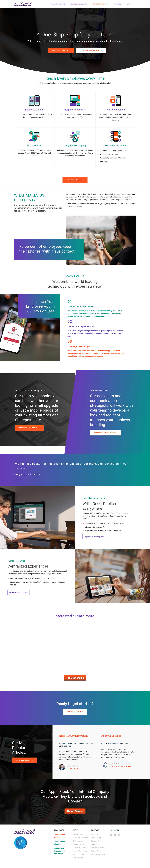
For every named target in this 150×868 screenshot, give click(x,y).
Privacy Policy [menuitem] (96, 852)
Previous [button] (19, 482)
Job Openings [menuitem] (96, 839)
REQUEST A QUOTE (75, 713)
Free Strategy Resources (30, 428)
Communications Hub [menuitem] (100, 4)
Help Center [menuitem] (96, 846)
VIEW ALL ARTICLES (25, 761)
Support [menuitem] (130, 4)
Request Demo (75, 679)
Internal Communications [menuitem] (81, 852)
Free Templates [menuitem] (79, 859)
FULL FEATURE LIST (75, 180)
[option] (75, 470)
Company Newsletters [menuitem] (81, 846)
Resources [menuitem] (118, 4)
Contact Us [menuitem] (95, 842)
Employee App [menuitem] (78, 842)
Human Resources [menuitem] (80, 849)
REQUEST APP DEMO (60, 51)
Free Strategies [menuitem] (78, 856)
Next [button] (23, 482)
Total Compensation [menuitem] (57, 4)
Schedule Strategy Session (106, 433)
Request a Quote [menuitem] (97, 849)
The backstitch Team (119, 767)
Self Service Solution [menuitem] (79, 4)
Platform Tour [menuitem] (78, 836)
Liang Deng (73, 770)
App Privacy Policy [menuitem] (98, 856)
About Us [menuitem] (95, 836)
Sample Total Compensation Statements (60, 852)
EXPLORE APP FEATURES (91, 51)
